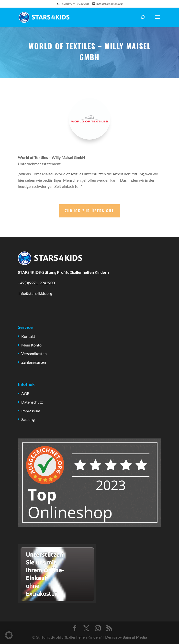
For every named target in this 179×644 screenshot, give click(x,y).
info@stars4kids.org (35, 293)
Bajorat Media (135, 637)
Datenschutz (32, 402)
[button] (9, 635)
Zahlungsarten (34, 362)
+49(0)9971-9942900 (36, 283)
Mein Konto (31, 345)
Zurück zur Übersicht (89, 211)
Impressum (31, 411)
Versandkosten (34, 353)
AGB (25, 393)
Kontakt (28, 336)
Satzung (28, 419)
